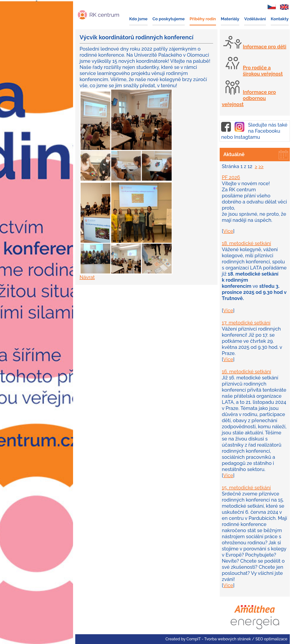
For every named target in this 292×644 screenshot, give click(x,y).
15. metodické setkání (246, 488)
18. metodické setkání (246, 243)
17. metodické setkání (246, 323)
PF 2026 (231, 177)
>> (261, 166)
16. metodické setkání (246, 372)
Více (228, 231)
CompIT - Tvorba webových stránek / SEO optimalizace (237, 639)
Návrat (87, 277)
